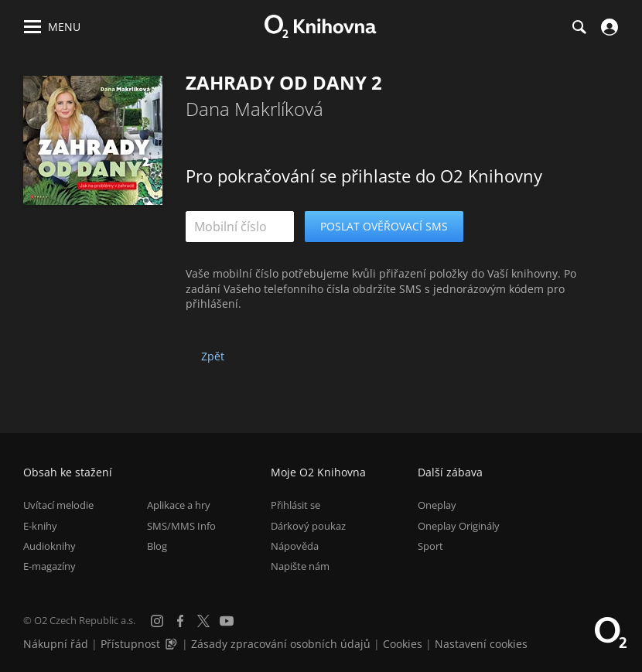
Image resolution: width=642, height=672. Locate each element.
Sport (430, 546)
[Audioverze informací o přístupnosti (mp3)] (172, 644)
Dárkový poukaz (308, 526)
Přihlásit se (295, 505)
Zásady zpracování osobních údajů (281, 644)
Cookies (403, 644)
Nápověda (295, 546)
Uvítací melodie (58, 505)
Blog (157, 546)
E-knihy (40, 526)
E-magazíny (50, 566)
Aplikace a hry (179, 505)
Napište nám (300, 566)
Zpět (213, 356)
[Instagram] (157, 621)
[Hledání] (579, 27)
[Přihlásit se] (608, 27)
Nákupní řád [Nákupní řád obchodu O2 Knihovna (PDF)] (56, 644)
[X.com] (203, 621)
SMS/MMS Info (181, 526)
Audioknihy (50, 546)
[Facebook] (180, 621)
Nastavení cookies (481, 644)
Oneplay (437, 505)
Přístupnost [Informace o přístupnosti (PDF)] (130, 644)
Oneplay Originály (459, 526)
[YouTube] (227, 621)
